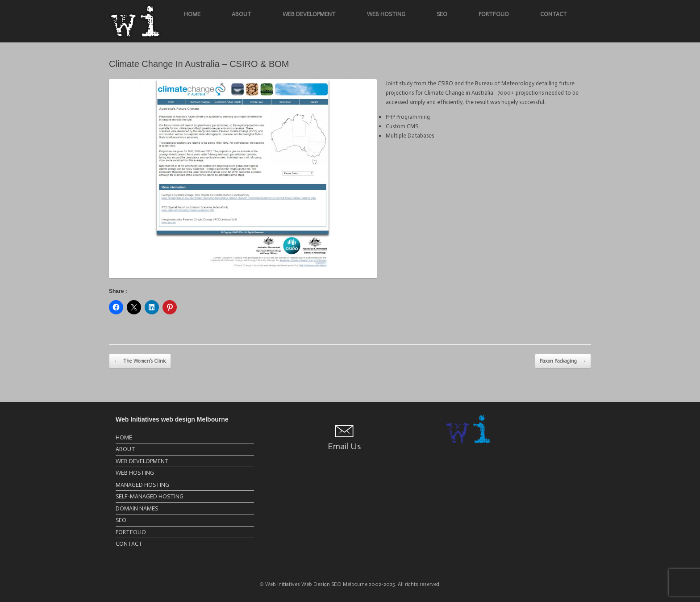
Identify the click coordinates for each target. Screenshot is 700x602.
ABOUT (242, 14)
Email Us (344, 446)
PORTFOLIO (494, 14)
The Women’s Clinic (140, 361)
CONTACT (554, 14)
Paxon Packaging (563, 361)
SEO (442, 14)
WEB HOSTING (386, 14)
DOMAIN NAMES (137, 508)
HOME (192, 14)
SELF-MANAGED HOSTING (150, 496)
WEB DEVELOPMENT (309, 14)
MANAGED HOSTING (142, 485)
